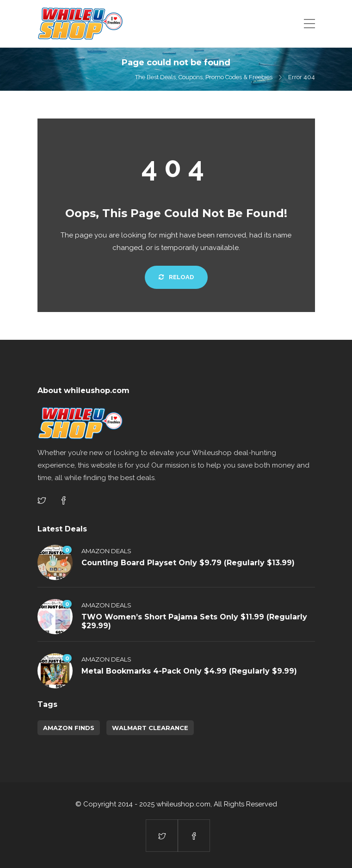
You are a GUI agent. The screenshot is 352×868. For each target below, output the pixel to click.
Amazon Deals (106, 551)
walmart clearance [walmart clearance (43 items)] (150, 728)
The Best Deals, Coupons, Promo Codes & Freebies (204, 77)
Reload (176, 277)
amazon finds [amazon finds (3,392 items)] (69, 728)
